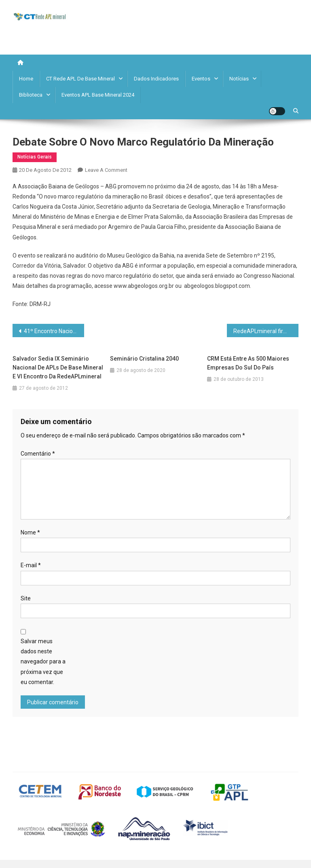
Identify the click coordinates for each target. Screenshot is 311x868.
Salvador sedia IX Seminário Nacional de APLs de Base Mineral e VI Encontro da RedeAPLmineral (58, 367)
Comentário (38, 454)
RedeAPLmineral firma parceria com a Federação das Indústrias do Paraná (266, 331)
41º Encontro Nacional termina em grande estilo (54, 331)
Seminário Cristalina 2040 (144, 359)
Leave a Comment (106, 170)
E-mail (31, 565)
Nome (30, 532)
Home (26, 79)
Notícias (239, 79)
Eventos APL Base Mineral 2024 (98, 95)
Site (26, 598)
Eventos (201, 79)
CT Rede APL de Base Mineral (80, 79)
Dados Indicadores (156, 79)
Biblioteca (31, 95)
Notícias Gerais (35, 157)
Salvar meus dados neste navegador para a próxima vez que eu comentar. (43, 662)
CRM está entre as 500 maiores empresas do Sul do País (248, 363)
